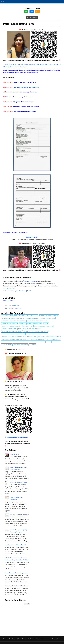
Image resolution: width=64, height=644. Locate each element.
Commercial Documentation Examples (14, 321)
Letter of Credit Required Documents (36, 331)
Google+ (15, 291)
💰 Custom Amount (32, 17)
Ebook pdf (22, 323)
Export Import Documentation (12, 326)
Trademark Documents (21, 344)
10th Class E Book (7, 316)
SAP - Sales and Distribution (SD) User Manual (31, 342)
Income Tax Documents (9, 329)
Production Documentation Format (49, 337)
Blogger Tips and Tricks (47, 318)
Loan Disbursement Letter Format (15, 545)
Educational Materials (31, 64)
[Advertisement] (17, 618)
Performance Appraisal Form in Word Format (26, 87)
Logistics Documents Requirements (13, 334)
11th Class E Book (20, 316)
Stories (49, 342)
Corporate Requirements (14, 64)
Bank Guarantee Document (10, 318)
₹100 (38, 12)
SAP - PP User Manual (8, 342)
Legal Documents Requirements (12, 331)
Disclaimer (31, 639)
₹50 (32, 12)
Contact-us (40, 639)
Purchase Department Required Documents (16, 339)
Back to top (56, 639)
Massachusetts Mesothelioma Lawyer (14, 337)
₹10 (26, 12)
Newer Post (16, 306)
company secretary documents (37, 321)
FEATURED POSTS (28, 326)
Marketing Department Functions (15, 67)
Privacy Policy (21, 639)
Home (5, 639)
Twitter (30, 291)
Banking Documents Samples (29, 318)
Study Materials (7, 344)
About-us (12, 639)
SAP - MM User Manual (53, 339)
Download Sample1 (32, 237)
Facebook (23, 291)
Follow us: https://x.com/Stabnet (17, 437)
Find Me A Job (15, 454)
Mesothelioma (32, 337)
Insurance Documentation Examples (30, 329)
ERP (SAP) (46, 323)
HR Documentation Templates (50, 64)
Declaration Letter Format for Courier (17, 586)
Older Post (18, 308)
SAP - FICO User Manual (38, 339)
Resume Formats (30, 281)
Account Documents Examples (49, 316)
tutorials (33, 344)
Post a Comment (9, 300)
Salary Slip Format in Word (19, 482)
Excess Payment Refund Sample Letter (17, 573)
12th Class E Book (32, 316)
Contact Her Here (9, 288)
